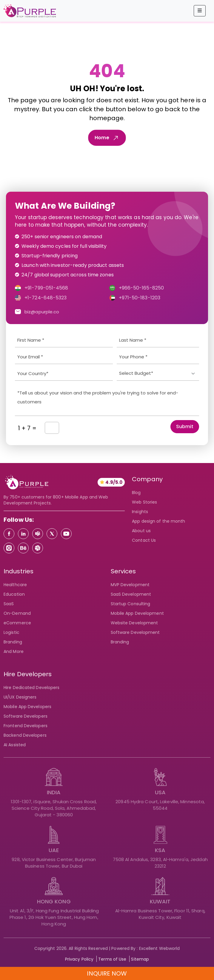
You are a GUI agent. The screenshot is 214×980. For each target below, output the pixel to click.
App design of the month (158, 521)
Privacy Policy (79, 959)
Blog (136, 493)
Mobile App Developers (27, 707)
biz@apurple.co (42, 312)
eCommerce (17, 623)
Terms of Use (112, 959)
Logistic (11, 632)
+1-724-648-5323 (46, 298)
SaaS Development (131, 594)
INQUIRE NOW (107, 973)
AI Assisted (15, 745)
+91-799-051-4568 (46, 288)
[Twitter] (52, 534)
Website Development (134, 623)
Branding (120, 642)
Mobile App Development (137, 613)
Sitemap (140, 959)
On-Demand (17, 613)
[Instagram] (9, 548)
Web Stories (144, 502)
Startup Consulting (131, 604)
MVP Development (130, 585)
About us (141, 531)
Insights (140, 512)
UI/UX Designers (20, 697)
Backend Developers (25, 735)
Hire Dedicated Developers (32, 688)
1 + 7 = (27, 428)
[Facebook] (9, 534)
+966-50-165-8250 (141, 288)
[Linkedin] (23, 534)
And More (14, 651)
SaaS (9, 604)
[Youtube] (66, 534)
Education (14, 594)
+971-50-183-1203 (140, 298)
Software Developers (26, 716)
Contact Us (144, 540)
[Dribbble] (38, 548)
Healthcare (15, 585)
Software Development (135, 632)
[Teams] (38, 534)
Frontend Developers (26, 726)
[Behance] (23, 548)
